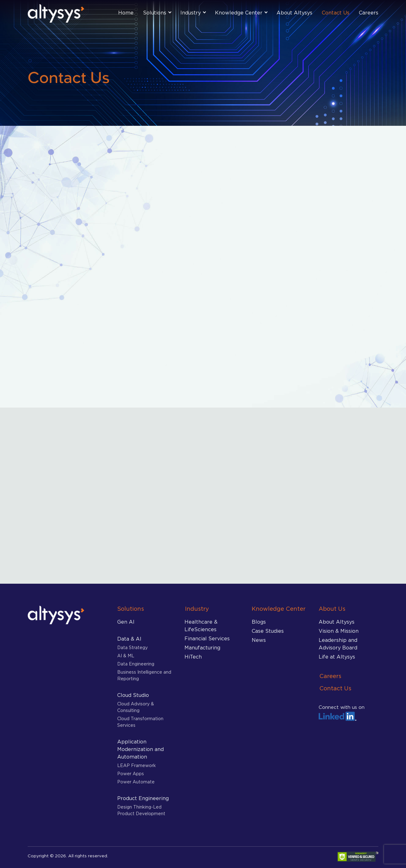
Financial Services (207, 638)
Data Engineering (136, 664)
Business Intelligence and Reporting (144, 675)
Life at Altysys (337, 657)
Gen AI (126, 622)
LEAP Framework (137, 765)
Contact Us (336, 13)
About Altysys (294, 13)
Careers (369, 13)
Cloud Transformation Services (140, 722)
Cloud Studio (133, 695)
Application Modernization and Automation (140, 749)
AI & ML (126, 656)
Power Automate (136, 782)
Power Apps (131, 773)
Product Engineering (143, 798)
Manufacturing (202, 648)
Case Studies (268, 631)
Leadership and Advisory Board (338, 644)
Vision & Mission (339, 631)
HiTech (193, 657)
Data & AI (129, 639)
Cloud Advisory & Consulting (136, 707)
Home (126, 13)
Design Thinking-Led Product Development (141, 810)
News (259, 640)
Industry (191, 13)
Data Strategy (132, 647)
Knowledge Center (239, 13)
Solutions (155, 13)
